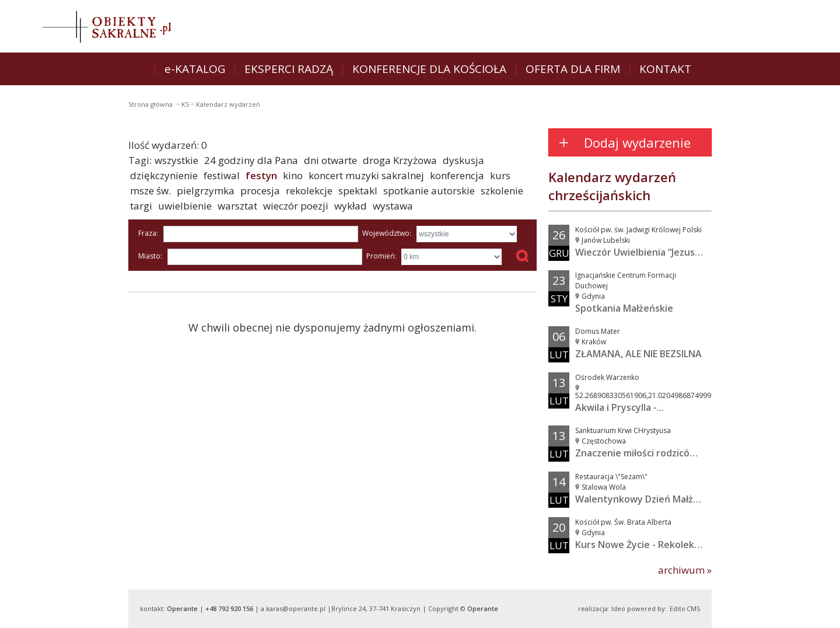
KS (185, 104)
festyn (261, 175)
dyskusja (463, 160)
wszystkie (176, 160)
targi (141, 206)
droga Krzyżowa (400, 160)
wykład (351, 206)
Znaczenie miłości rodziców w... (645, 453)
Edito (678, 608)
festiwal (222, 175)
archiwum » (685, 570)
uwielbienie (185, 206)
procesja (260, 191)
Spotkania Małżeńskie (624, 308)
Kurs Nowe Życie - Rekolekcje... (645, 545)
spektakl (358, 191)
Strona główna (151, 104)
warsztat (237, 206)
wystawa (393, 206)
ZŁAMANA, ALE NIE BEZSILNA (638, 354)
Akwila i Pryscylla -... (619, 407)
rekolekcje (309, 191)
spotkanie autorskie (429, 191)
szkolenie (502, 191)
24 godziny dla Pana (251, 160)
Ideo (618, 608)
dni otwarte (330, 160)
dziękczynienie (164, 175)
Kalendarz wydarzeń (228, 104)
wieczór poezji (296, 206)
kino (293, 175)
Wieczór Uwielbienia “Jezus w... (643, 252)
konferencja (457, 175)
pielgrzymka (206, 191)
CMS (693, 608)
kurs (500, 175)
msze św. (150, 191)
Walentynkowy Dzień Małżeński (646, 499)
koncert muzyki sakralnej (366, 175)
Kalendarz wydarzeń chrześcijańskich (612, 186)
